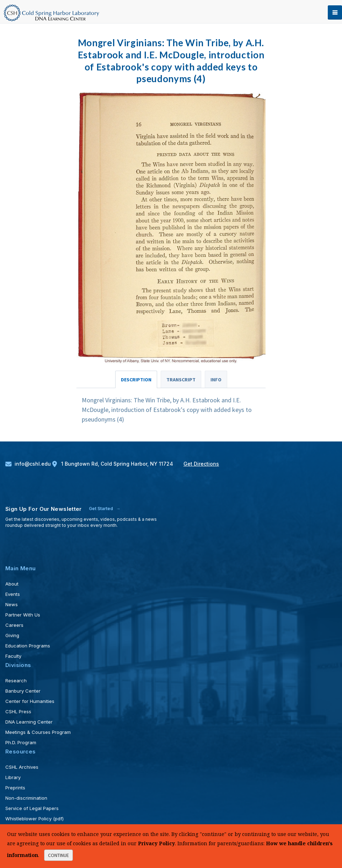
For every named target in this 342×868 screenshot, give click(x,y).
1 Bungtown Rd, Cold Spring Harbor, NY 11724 (113, 464)
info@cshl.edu (29, 464)
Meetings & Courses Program (38, 732)
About (12, 584)
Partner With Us (23, 615)
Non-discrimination (26, 798)
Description (136, 380)
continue (58, 855)
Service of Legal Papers (32, 808)
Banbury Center (23, 691)
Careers (14, 625)
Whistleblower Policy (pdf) (34, 819)
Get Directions (201, 464)
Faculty (13, 656)
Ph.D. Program (21, 742)
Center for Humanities (30, 701)
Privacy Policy (156, 843)
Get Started (101, 509)
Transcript (181, 380)
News (12, 604)
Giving (12, 635)
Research (16, 681)
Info (216, 380)
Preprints (15, 788)
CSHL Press (18, 711)
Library (13, 777)
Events (13, 594)
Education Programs (28, 646)
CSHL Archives (22, 767)
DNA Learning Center (29, 722)
